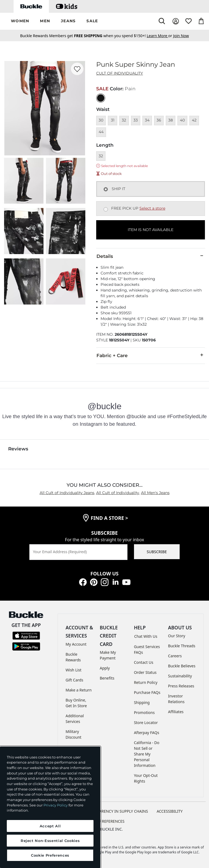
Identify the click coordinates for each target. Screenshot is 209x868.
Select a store (152, 208)
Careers (175, 656)
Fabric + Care (151, 355)
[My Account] (176, 21)
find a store (110, 518)
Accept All (50, 826)
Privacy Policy (56, 805)
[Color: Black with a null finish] (101, 98)
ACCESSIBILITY (170, 811)
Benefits (107, 678)
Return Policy (146, 682)
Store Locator (146, 723)
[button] (20, 21)
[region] (50, 807)
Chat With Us (146, 636)
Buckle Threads (182, 646)
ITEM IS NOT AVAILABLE (151, 230)
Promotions (144, 712)
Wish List (73, 670)
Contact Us (144, 662)
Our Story (177, 636)
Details (151, 256)
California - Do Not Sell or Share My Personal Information (147, 754)
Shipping (142, 702)
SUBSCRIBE (157, 552)
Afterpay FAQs (147, 733)
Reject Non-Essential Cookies (50, 841)
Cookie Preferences (104, 821)
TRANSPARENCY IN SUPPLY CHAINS (117, 811)
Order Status (145, 672)
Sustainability (180, 676)
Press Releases (181, 686)
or (160, 36)
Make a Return (79, 690)
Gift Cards (74, 680)
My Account (76, 644)
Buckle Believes (182, 666)
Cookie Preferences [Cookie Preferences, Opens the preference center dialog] (50, 855)
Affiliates (176, 712)
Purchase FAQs (147, 692)
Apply (105, 668)
